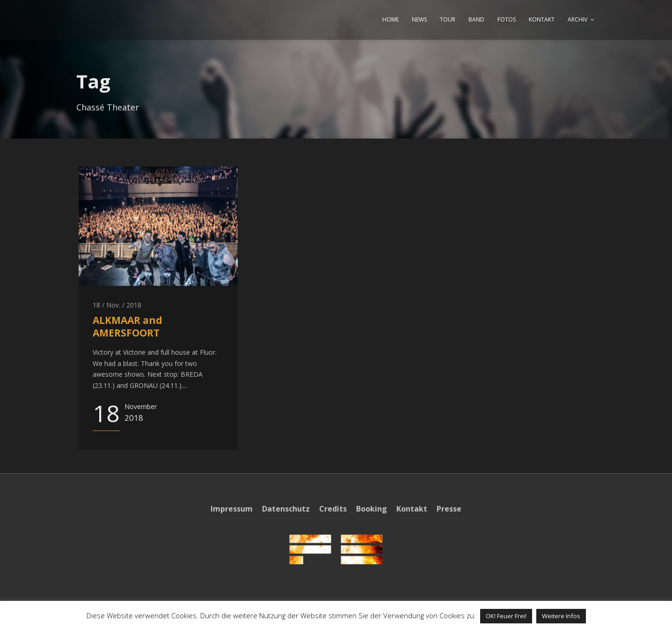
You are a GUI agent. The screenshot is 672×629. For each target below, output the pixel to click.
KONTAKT (542, 19)
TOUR (448, 19)
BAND (476, 19)
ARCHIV (577, 19)
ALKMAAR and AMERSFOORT (128, 326)
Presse (449, 509)
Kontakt (412, 509)
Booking (372, 509)
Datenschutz (286, 509)
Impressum (232, 509)
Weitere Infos (561, 616)
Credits (333, 509)
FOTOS (507, 19)
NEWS (419, 19)
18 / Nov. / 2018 (117, 305)
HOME (391, 19)
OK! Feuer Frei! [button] (506, 616)
